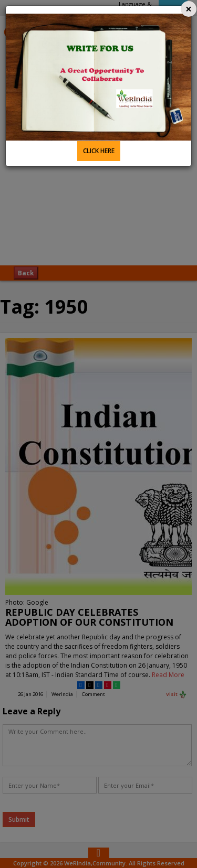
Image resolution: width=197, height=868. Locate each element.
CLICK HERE (99, 151)
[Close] (189, 9)
